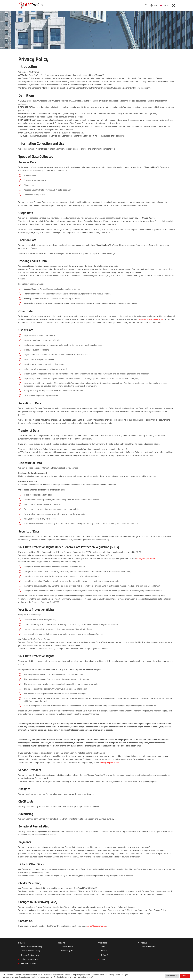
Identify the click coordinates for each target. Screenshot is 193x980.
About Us (104, 951)
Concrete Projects (67, 947)
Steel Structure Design (29, 963)
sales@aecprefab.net (148, 947)
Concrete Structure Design (30, 955)
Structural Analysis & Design (31, 951)
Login (103, 959)
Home (103, 947)
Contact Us (105, 955)
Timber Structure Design (29, 959)
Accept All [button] (185, 976)
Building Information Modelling (31, 947)
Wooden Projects (67, 951)
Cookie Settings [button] (172, 976)
